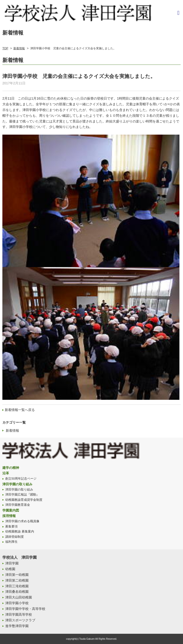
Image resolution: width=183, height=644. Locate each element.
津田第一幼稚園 (17, 575)
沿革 (6, 473)
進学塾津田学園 (17, 626)
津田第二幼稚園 (17, 580)
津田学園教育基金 (18, 505)
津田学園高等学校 (19, 614)
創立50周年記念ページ (21, 479)
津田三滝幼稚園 (17, 586)
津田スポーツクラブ (20, 620)
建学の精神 (11, 468)
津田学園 (12, 563)
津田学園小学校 (17, 603)
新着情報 (19, 48)
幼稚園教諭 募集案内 (20, 532)
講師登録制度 (15, 537)
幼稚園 (10, 569)
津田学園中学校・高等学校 (25, 609)
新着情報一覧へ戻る (20, 410)
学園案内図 (11, 510)
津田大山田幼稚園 (19, 597)
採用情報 (9, 516)
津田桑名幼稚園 (17, 592)
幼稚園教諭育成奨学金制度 (24, 500)
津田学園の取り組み (17, 484)
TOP (5, 48)
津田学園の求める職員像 (22, 521)
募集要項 (11, 527)
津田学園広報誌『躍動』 (22, 495)
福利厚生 (11, 542)
